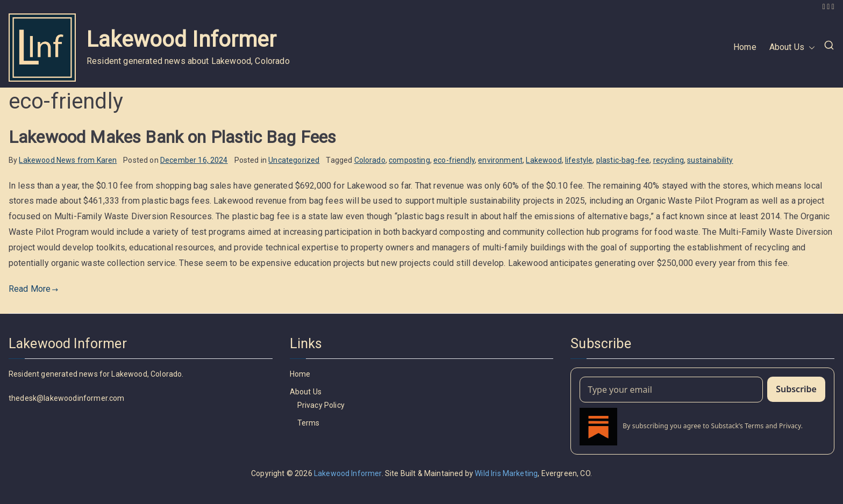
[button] (810, 48)
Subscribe (796, 389)
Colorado (370, 160)
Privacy (790, 426)
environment (500, 160)
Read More (34, 289)
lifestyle (579, 160)
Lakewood (544, 160)
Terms (309, 423)
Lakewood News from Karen (68, 160)
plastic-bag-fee (623, 160)
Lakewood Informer (181, 39)
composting (409, 160)
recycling (669, 160)
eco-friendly (454, 160)
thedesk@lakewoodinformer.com (66, 398)
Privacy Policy (321, 405)
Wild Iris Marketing (506, 473)
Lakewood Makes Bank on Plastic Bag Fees (172, 137)
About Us (792, 48)
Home (745, 47)
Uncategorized (294, 160)
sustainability (710, 160)
